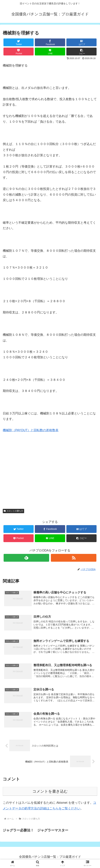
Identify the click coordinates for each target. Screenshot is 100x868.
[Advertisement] (50, 463)
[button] (81, 52)
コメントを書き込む (50, 793)
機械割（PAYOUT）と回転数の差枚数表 (31, 430)
